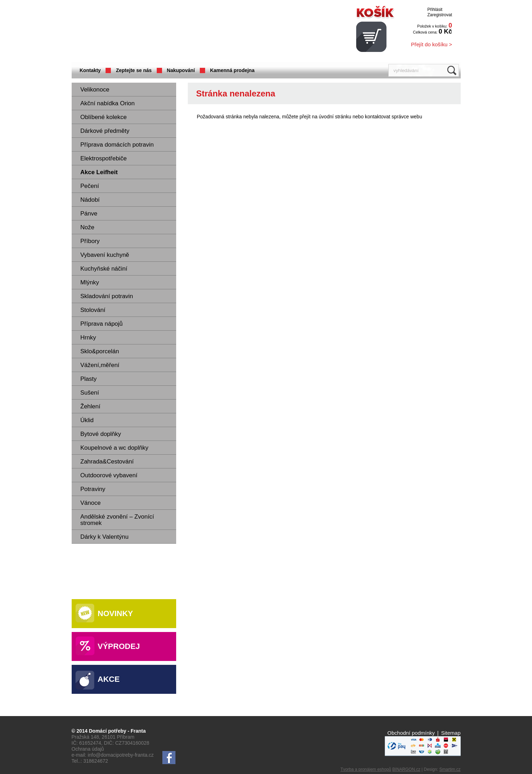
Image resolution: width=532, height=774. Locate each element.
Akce (109, 679)
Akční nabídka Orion (108, 103)
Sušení (90, 393)
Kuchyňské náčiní (104, 269)
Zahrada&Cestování (107, 462)
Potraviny (93, 489)
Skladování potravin (107, 296)
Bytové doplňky (101, 434)
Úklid (87, 420)
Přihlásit (435, 10)
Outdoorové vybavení (109, 475)
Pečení (90, 186)
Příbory (90, 241)
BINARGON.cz (406, 769)
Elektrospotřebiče (104, 158)
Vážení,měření (100, 365)
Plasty (89, 379)
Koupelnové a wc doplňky (115, 448)
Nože (88, 227)
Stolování (93, 310)
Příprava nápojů (102, 324)
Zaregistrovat (440, 15)
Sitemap (451, 733)
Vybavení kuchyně (105, 255)
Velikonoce (95, 90)
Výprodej (119, 646)
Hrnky (88, 338)
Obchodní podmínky (411, 733)
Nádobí (90, 200)
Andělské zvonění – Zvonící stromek (117, 520)
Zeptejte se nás (134, 70)
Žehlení (91, 406)
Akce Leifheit (99, 172)
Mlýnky (90, 282)
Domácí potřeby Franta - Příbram (142, 32)
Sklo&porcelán (100, 351)
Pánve (89, 214)
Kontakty (90, 70)
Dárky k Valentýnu (105, 537)
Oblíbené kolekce (104, 117)
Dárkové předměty (105, 131)
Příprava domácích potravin (117, 145)
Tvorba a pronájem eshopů (366, 769)
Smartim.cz (450, 769)
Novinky (115, 613)
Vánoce (91, 503)
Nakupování (181, 70)
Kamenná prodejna (232, 70)
